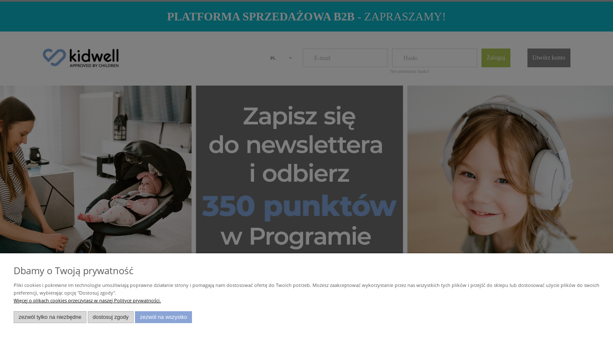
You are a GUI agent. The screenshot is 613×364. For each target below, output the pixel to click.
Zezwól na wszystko (164, 317)
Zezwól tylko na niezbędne (50, 317)
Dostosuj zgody (111, 317)
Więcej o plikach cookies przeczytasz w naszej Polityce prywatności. (87, 300)
